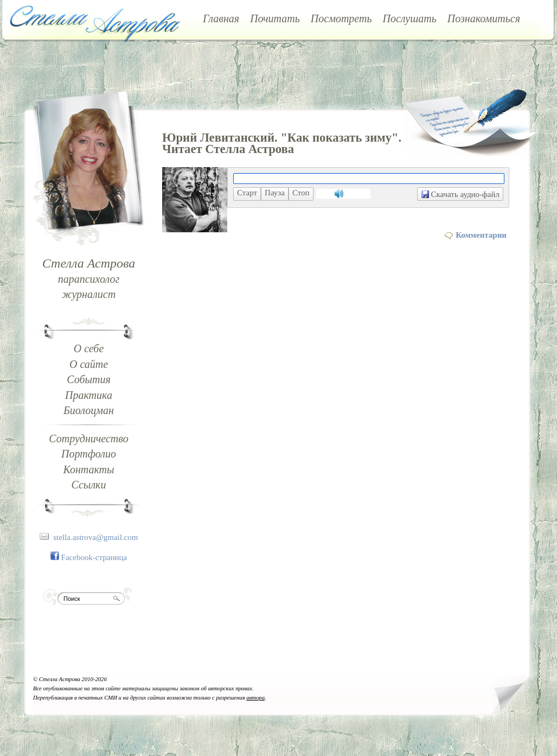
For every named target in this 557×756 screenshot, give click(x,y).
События (89, 379)
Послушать (410, 18)
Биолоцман (89, 410)
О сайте (89, 364)
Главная (221, 18)
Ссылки (89, 485)
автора (255, 698)
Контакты (88, 469)
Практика (89, 395)
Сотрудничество (88, 439)
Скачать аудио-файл (460, 194)
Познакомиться (484, 18)
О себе (89, 348)
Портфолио (89, 454)
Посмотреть (341, 18)
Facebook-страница (94, 557)
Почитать (275, 18)
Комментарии (481, 235)
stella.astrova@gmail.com (95, 537)
